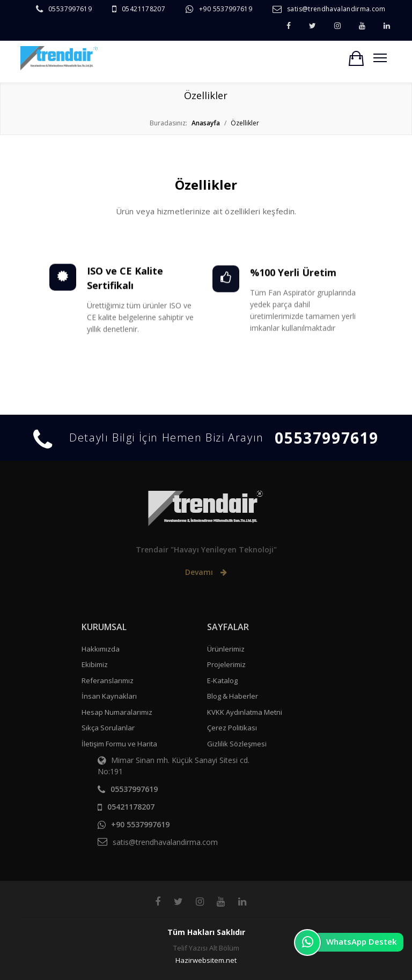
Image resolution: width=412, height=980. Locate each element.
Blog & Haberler (233, 696)
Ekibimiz (95, 664)
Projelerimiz (226, 664)
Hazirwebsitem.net (206, 960)
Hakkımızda (101, 649)
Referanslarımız (108, 680)
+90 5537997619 (226, 9)
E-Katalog (222, 680)
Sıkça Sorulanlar (108, 728)
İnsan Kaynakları (109, 696)
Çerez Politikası (232, 728)
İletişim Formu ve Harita (119, 744)
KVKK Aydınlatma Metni (245, 712)
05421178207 (144, 9)
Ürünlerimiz (226, 649)
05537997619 (70, 9)
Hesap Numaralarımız (117, 712)
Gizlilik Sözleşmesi (237, 744)
